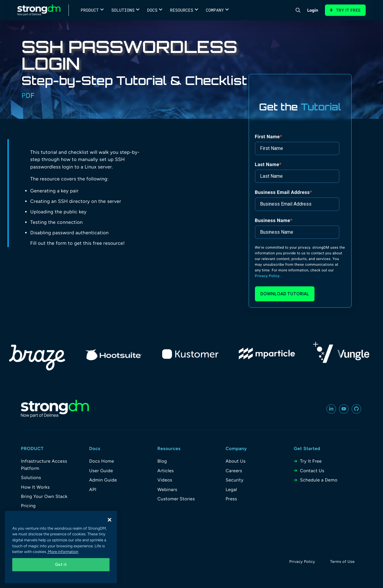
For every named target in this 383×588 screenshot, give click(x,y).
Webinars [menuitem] (167, 490)
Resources (182, 10)
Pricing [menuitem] (28, 506)
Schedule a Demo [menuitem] (319, 480)
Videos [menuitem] (165, 480)
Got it (61, 565)
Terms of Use (342, 562)
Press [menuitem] (231, 499)
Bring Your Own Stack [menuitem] (44, 496)
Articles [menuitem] (166, 471)
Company (215, 10)
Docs (152, 10)
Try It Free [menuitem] (311, 461)
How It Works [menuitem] (35, 487)
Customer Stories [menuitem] (176, 499)
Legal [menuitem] (231, 490)
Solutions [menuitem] (31, 478)
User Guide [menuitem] (101, 471)
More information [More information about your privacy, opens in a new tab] (63, 552)
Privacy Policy (267, 276)
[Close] (110, 520)
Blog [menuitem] (162, 461)
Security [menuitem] (235, 480)
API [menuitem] (93, 490)
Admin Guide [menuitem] (103, 480)
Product (90, 10)
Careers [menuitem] (234, 471)
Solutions (123, 10)
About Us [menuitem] (236, 461)
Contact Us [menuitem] (312, 471)
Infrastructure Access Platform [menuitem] (44, 465)
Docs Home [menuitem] (102, 461)
